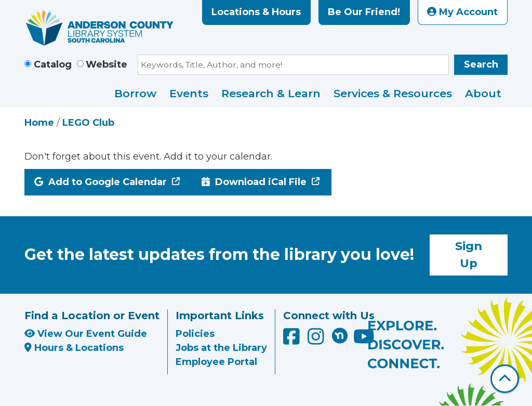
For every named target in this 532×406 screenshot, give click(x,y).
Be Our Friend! (364, 12)
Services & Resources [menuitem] (393, 93)
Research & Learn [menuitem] (271, 93)
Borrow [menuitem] (135, 93)
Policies (195, 334)
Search (481, 64)
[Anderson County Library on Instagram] (317, 340)
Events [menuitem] (189, 93)
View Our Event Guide (86, 334)
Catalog (53, 64)
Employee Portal (216, 362)
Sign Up (469, 255)
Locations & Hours (256, 12)
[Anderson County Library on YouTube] (364, 340)
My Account (462, 12)
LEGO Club (88, 123)
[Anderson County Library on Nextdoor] (340, 335)
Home (39, 123)
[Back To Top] (505, 379)
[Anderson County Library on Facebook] (293, 340)
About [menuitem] (483, 93)
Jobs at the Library (221, 348)
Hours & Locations (74, 348)
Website (107, 64)
